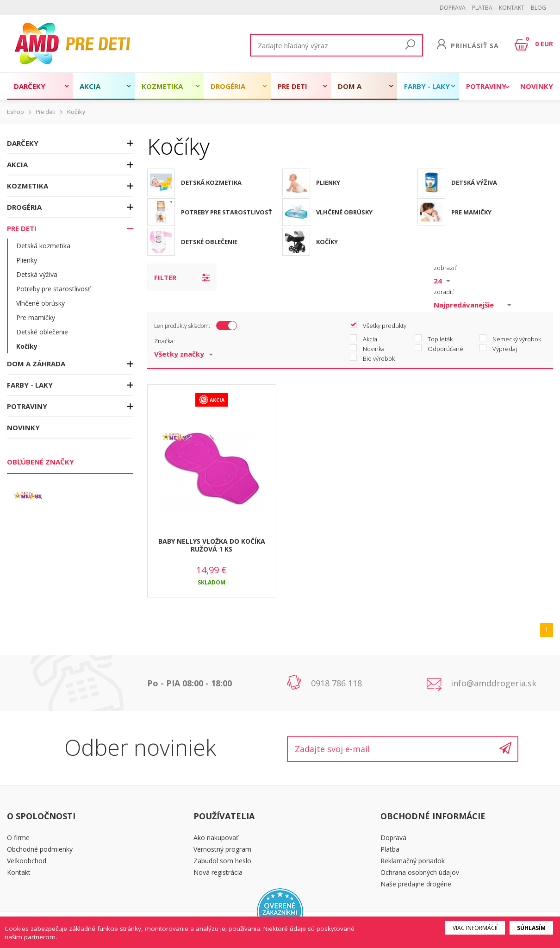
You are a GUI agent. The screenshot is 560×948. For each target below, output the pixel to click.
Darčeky (30, 86)
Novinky (537, 86)
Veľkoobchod (27, 861)
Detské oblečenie (42, 332)
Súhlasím (531, 928)
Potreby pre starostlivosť (53, 289)
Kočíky (76, 112)
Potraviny (486, 86)
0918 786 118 (336, 683)
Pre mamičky (36, 317)
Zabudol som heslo (222, 861)
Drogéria (228, 86)
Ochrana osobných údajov (420, 872)
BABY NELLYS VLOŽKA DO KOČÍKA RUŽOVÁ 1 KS (212, 545)
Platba (482, 8)
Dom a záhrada (354, 91)
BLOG (538, 8)
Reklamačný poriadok (413, 861)
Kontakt (512, 8)
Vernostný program (222, 849)
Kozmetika (162, 86)
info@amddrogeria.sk (494, 683)
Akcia (90, 86)
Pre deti (292, 86)
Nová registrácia (218, 872)
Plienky (27, 260)
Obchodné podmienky (40, 849)
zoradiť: (444, 292)
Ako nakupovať (216, 838)
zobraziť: (446, 268)
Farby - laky (427, 86)
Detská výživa (37, 274)
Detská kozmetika (43, 246)
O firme (18, 838)
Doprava (453, 8)
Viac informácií (475, 928)
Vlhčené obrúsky (40, 303)
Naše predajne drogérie (416, 884)
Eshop (16, 112)
